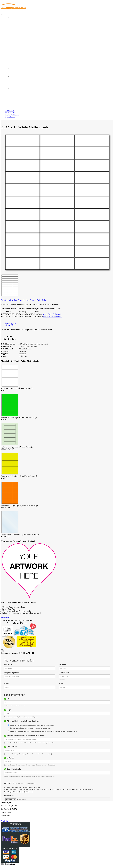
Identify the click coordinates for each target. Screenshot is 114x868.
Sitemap (17, 97)
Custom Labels (11, 113)
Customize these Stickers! (27, 300)
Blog (16, 81)
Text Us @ (9, 818)
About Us (13, 77)
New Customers (20, 107)
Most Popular (19, 28)
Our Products (15, 18)
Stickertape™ (19, 56)
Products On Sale (21, 24)
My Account (14, 101)
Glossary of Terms (21, 85)
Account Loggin (20, 105)
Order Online (42, 300)
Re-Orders (14, 99)
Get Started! (5, 617)
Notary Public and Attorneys (25, 44)
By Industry (14, 32)
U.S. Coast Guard (21, 60)
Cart (11, 103)
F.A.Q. (17, 87)
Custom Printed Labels (23, 22)
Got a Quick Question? (9, 300)
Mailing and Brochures (23, 54)
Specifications (11, 323)
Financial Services (21, 52)
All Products (10, 111)
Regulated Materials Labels (24, 62)
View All (18, 34)
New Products (19, 26)
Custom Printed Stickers (23, 50)
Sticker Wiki (19, 83)
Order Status (19, 93)
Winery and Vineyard (22, 40)
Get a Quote (19, 72)
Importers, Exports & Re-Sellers (26, 42)
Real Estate (18, 58)
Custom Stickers (16, 68)
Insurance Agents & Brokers (25, 38)
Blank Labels (10, 117)
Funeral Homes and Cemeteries (26, 64)
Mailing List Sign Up (22, 95)
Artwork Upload (20, 75)
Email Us (4, 821)
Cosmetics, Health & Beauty (25, 46)
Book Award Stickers (22, 66)
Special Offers (20, 30)
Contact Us (14, 89)
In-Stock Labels (20, 20)
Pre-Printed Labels (12, 115)
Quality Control (20, 36)
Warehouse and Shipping (23, 48)
